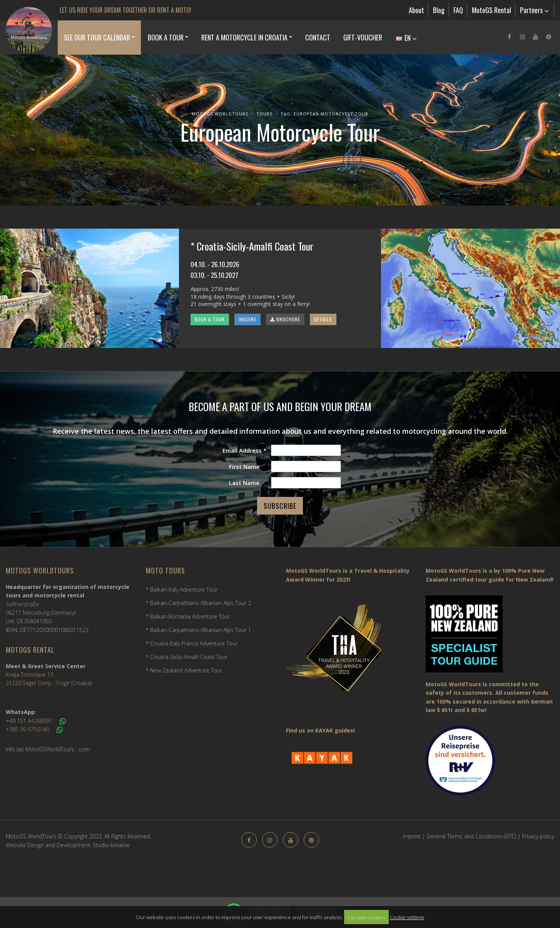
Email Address (244, 450)
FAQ (458, 10)
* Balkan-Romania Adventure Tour (188, 616)
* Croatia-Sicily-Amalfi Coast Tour (187, 657)
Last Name (244, 483)
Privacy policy (538, 836)
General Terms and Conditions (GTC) (471, 836)
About (416, 10)
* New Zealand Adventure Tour (184, 670)
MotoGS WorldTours (220, 114)
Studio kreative (111, 845)
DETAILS (323, 319)
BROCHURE (285, 319)
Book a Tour (166, 37)
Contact (318, 37)
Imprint (412, 836)
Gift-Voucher (363, 37)
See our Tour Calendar (97, 37)
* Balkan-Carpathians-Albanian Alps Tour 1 (198, 630)
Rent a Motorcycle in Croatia (244, 37)
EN (406, 38)
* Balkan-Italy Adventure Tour (182, 589)
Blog (439, 10)
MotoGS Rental (491, 10)
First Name (244, 467)
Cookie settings (407, 917)
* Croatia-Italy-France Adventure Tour (192, 643)
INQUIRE (247, 319)
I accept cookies (366, 917)
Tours (264, 114)
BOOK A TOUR (210, 319)
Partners (534, 10)
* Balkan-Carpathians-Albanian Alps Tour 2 (198, 603)
